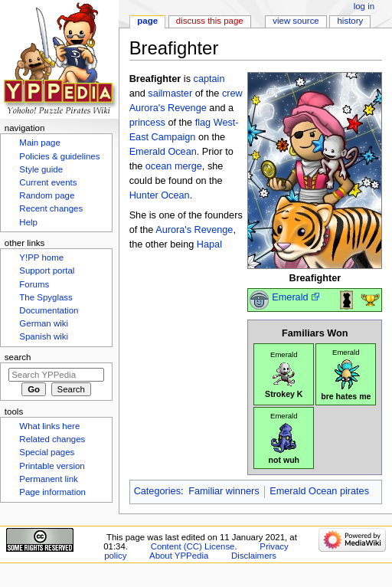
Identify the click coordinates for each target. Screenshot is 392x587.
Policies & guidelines (59, 156)
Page (147, 21)
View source (296, 21)
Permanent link (48, 479)
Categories (157, 491)
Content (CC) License (193, 546)
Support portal (47, 271)
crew (232, 93)
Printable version (52, 466)
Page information (52, 492)
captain (209, 79)
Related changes (52, 439)
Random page (47, 195)
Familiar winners (224, 491)
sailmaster (170, 93)
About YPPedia (179, 556)
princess (147, 123)
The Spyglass (46, 297)
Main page (40, 143)
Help (28, 222)
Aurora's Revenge (168, 108)
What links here (49, 426)
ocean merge (174, 166)
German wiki (44, 323)
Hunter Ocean (160, 195)
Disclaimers (254, 556)
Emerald (290, 297)
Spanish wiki (44, 336)
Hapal (209, 244)
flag (203, 123)
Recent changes (51, 208)
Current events (48, 182)
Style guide (41, 169)
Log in (364, 6)
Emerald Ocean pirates (319, 491)
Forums (34, 284)
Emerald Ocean (163, 152)
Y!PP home (41, 257)
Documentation (49, 310)
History (351, 21)
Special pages (47, 452)
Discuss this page (210, 21)
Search (18, 357)
